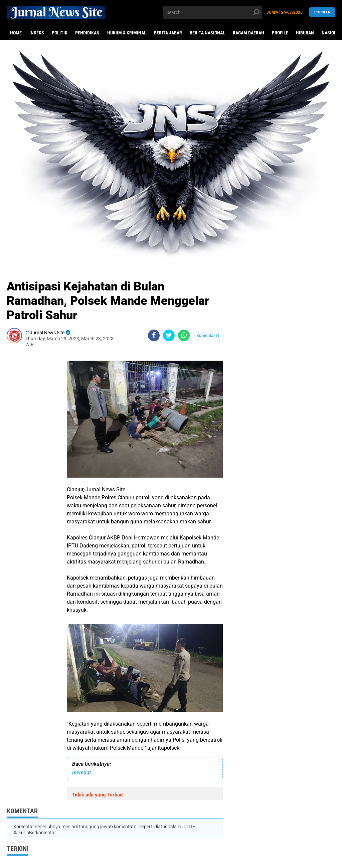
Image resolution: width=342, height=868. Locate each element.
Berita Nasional (207, 33)
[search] (212, 12)
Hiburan (305, 33)
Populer (322, 12)
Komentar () (208, 335)
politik (60, 33)
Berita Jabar (168, 33)
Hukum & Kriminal (127, 33)
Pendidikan (87, 33)
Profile (280, 33)
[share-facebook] (154, 335)
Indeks (37, 33)
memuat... (84, 773)
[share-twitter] (169, 335)
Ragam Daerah (248, 33)
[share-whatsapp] (184, 335)
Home (16, 33)
